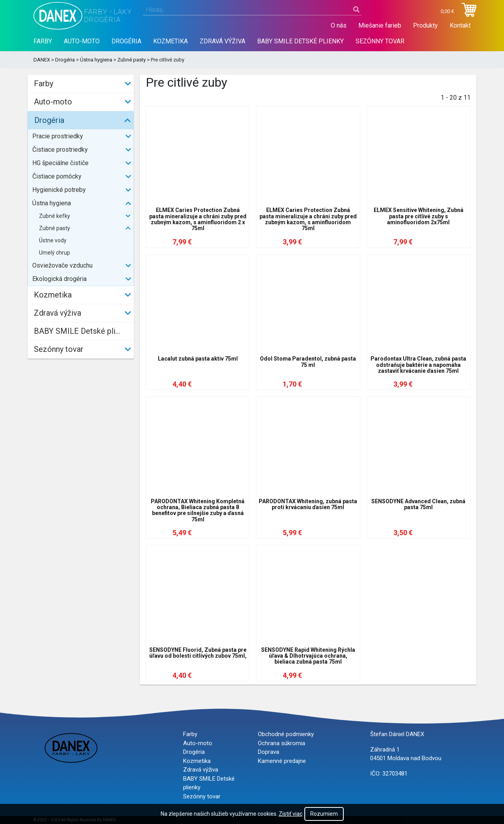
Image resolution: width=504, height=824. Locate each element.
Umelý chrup (55, 253)
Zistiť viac (291, 814)
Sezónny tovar (380, 41)
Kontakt (460, 25)
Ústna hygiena (96, 60)
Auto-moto (82, 41)
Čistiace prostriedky (60, 150)
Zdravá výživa (222, 41)
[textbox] (252, 10)
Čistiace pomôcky (57, 176)
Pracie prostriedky (58, 136)
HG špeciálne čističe (60, 163)
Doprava (269, 752)
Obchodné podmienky (286, 734)
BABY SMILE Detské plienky (300, 41)
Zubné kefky (55, 216)
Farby (43, 41)
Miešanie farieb (380, 25)
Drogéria (126, 41)
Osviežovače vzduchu (62, 265)
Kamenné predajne (282, 761)
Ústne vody (53, 240)
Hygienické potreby (59, 190)
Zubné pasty (132, 60)
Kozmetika (170, 41)
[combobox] (252, 10)
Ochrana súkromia (282, 743)
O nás (339, 25)
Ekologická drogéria (59, 279)
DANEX (42, 60)
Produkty (425, 25)
